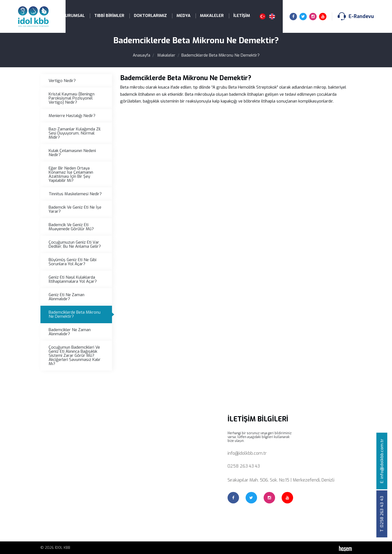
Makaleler (212, 16)
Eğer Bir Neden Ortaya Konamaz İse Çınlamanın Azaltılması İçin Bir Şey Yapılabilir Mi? (71, 174)
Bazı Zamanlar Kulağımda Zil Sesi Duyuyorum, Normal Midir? (75, 133)
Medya (183, 16)
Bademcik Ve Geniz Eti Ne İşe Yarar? (75, 209)
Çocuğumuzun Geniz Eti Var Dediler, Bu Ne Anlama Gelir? (75, 244)
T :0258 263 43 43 (382, 514)
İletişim (242, 16)
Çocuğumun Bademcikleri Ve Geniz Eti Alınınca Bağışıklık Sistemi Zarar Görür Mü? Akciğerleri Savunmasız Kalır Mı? (75, 355)
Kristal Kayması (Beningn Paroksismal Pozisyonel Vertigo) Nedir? (72, 98)
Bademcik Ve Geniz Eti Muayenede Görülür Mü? (71, 227)
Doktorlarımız (150, 16)
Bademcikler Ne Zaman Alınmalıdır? (70, 332)
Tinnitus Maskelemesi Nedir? (75, 194)
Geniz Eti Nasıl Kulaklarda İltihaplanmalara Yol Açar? (73, 279)
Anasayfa (142, 55)
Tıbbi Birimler (109, 16)
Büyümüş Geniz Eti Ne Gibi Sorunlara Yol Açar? (73, 262)
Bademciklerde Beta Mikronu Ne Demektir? (75, 314)
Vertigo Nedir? (62, 81)
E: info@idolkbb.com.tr (382, 461)
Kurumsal (73, 16)
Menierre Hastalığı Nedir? (72, 116)
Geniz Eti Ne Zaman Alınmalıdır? (67, 297)
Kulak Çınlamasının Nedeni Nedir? (72, 153)
